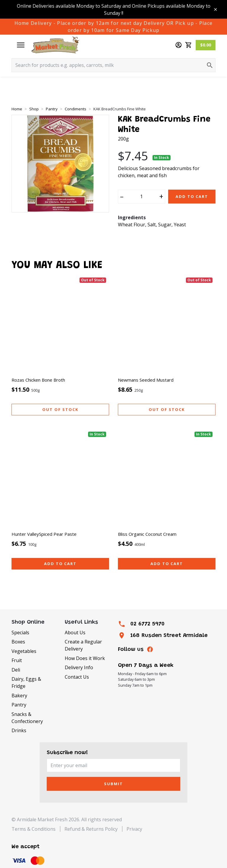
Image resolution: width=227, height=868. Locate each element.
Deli (16, 670)
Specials (20, 633)
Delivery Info (79, 667)
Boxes (18, 642)
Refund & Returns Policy (91, 829)
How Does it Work (85, 658)
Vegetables (24, 651)
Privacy (134, 829)
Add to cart (60, 564)
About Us (75, 633)
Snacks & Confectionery (27, 718)
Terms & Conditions (34, 829)
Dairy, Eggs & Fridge (26, 683)
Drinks (19, 730)
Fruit (17, 660)
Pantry (19, 705)
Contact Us (77, 677)
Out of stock (60, 409)
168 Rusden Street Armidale (169, 636)
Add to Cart (192, 196)
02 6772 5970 (147, 624)
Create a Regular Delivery (83, 645)
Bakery (19, 696)
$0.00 (206, 45)
